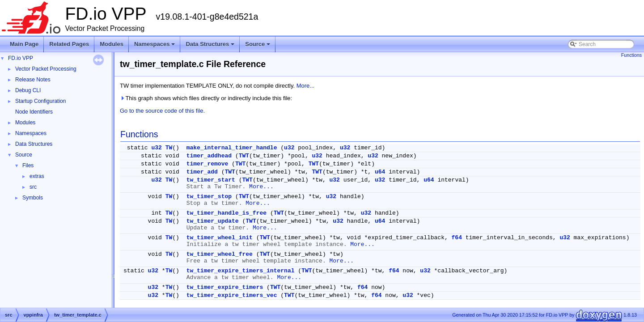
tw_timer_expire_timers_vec (232, 295)
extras (37, 176)
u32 (156, 148)
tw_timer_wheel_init (220, 238)
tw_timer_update (213, 221)
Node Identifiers (34, 112)
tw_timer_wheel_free (220, 254)
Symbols (33, 198)
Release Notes (33, 80)
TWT (244, 156)
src (33, 187)
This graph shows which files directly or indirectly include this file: (206, 98)
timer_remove (208, 164)
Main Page (24, 44)
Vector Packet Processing (46, 69)
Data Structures (211, 47)
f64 (457, 238)
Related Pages (69, 44)
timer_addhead (209, 156)
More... (305, 86)
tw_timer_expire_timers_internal (241, 271)
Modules (112, 44)
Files (28, 165)
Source (258, 47)
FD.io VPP (21, 58)
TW (169, 148)
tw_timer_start (211, 180)
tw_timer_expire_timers (225, 287)
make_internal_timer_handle (232, 148)
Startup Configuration (40, 101)
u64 (380, 172)
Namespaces (155, 47)
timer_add (202, 172)
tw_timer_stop (209, 197)
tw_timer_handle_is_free (227, 213)
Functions (631, 55)
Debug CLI (28, 90)
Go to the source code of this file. (162, 111)
